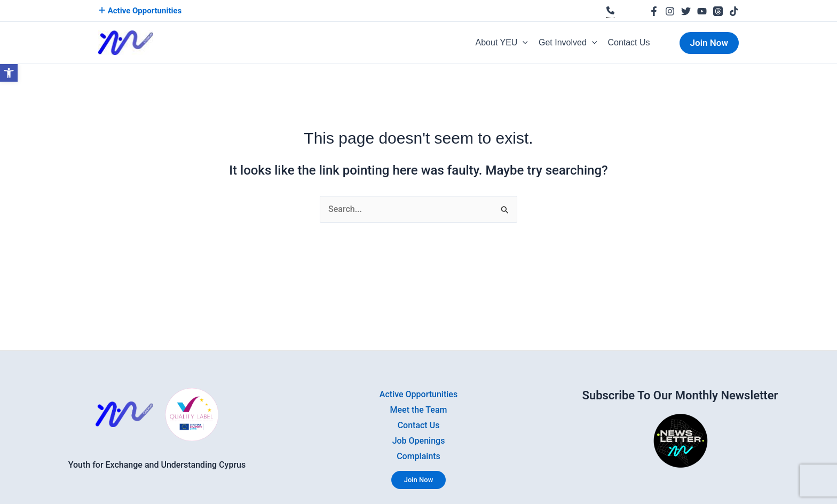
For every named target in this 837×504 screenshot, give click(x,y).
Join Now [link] (419, 480)
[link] (9, 73)
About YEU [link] (502, 43)
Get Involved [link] (568, 43)
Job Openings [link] (419, 441)
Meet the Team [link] (419, 410)
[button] (523, 43)
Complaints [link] (418, 456)
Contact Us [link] (629, 42)
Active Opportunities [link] (140, 11)
